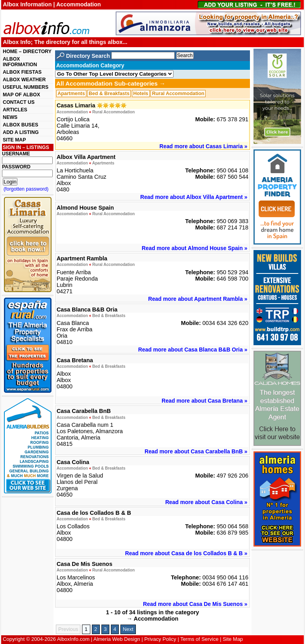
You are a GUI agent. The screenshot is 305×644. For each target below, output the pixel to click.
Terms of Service (199, 639)
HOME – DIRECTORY (27, 52)
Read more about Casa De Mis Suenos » (195, 604)
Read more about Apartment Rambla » (198, 299)
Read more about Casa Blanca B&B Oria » (193, 350)
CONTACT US (19, 102)
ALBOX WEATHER (24, 80)
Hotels (141, 94)
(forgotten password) (26, 189)
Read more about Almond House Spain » (195, 248)
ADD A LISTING (21, 132)
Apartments (71, 94)
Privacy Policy (160, 639)
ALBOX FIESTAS (22, 72)
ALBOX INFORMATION (20, 62)
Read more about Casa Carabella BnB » (196, 451)
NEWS (10, 117)
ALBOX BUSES (20, 125)
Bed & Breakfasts (109, 94)
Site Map (233, 639)
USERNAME (16, 154)
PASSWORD (16, 167)
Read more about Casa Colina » (206, 502)
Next (128, 629)
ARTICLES (15, 110)
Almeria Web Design (117, 639)
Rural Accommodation (178, 94)
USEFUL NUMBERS (26, 87)
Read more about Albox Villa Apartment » (194, 197)
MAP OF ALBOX (21, 95)
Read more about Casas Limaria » (204, 146)
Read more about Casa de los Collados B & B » (186, 553)
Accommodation (72, 112)
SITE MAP (14, 140)
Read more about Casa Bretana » (204, 401)
